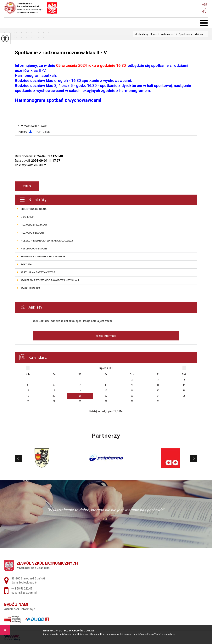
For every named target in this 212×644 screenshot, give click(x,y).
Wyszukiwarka (31, 288)
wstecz (27, 186)
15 (106, 390)
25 (184, 396)
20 (54, 396)
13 (54, 390)
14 (80, 390)
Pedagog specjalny (34, 225)
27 (54, 401)
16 (132, 390)
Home (153, 34)
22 (106, 396)
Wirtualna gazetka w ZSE (38, 272)
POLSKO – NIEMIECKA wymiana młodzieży (47, 241)
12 (28, 390)
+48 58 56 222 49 (205, 11)
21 (80, 396)
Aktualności (166, 34)
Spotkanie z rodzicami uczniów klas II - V (61, 53)
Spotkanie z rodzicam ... (190, 34)
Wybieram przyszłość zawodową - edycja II (50, 280)
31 (158, 401)
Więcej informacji (106, 336)
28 (80, 401)
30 (132, 401)
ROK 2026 (26, 264)
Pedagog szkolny (32, 233)
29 (106, 401)
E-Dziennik (28, 217)
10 (158, 385)
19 (28, 396)
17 (158, 390)
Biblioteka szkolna (34, 209)
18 (184, 390)
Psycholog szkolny (34, 249)
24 (158, 396)
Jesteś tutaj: (143, 34)
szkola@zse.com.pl (205, 5)
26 (28, 401)
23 (132, 396)
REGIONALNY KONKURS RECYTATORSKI (43, 256)
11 (184, 385)
